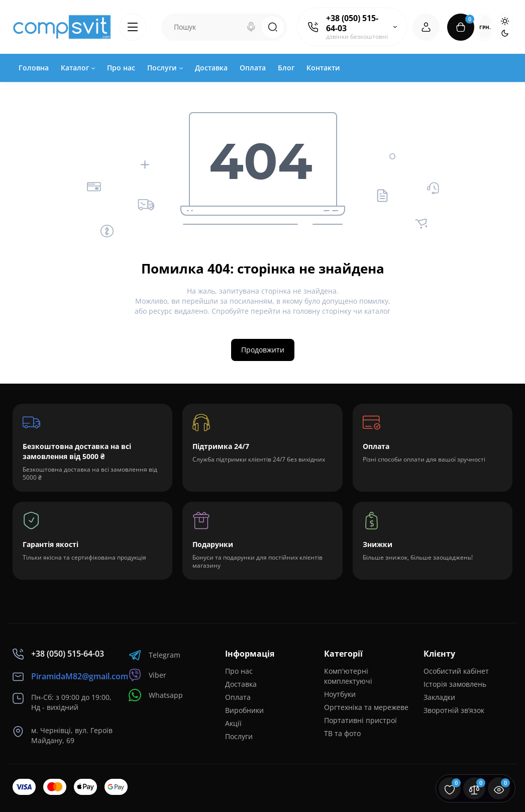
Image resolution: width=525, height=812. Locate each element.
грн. (485, 27)
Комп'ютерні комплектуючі (348, 676)
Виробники (244, 710)
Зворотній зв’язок (454, 710)
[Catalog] (133, 27)
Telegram (154, 655)
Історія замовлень (455, 684)
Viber (147, 675)
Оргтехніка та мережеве (366, 707)
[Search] (251, 27)
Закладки (439, 697)
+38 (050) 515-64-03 (352, 23)
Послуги (239, 736)
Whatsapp (156, 695)
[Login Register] (426, 27)
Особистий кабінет (456, 671)
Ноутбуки (340, 694)
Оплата (238, 697)
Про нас (239, 671)
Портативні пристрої (360, 720)
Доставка (241, 684)
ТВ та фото (342, 733)
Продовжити (263, 350)
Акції (233, 723)
